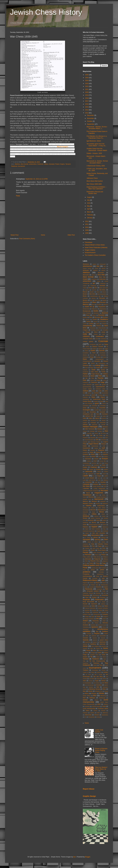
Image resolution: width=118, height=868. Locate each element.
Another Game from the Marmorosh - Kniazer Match (97, 149)
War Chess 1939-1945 (94, 184)
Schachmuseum (90, 253)
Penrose (85, 550)
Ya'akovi (106, 704)
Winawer (94, 693)
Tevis (101, 665)
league (99, 476)
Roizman (98, 593)
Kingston (87, 457)
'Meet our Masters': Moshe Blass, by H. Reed (101, 769)
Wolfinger (92, 698)
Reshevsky (89, 589)
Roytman (86, 600)
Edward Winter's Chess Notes (95, 245)
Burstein (105, 317)
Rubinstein (100, 600)
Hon (106, 431)
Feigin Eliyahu (96, 374)
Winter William (87, 696)
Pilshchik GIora (95, 561)
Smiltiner (105, 632)
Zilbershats (88, 715)
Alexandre (86, 275)
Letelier (106, 476)
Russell (85, 604)
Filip (107, 376)
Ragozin (85, 583)
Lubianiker (86, 488)
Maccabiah (104, 491)
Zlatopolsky (91, 717)
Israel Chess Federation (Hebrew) (96, 248)
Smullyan (89, 634)
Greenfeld (94, 406)
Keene (98, 452)
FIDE (100, 376)
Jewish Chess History (46, 12)
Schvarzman (97, 614)
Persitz (86, 552)
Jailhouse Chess (92, 178)
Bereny (94, 298)
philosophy (88, 559)
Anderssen (103, 279)
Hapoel (97, 418)
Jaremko (85, 442)
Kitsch (100, 457)
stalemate (102, 644)
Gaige (102, 382)
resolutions (100, 589)
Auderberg (93, 286)
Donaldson (86, 353)
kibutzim (105, 454)
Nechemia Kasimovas (89, 531)
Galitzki (97, 385)
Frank (98, 380)
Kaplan (96, 448)
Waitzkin (91, 687)
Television (96, 663)
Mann (97, 495)
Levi (99, 478)
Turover (104, 670)
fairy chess (95, 372)
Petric (106, 553)
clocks (103, 332)
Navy (104, 529)
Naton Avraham (96, 529)
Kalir (104, 446)
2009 (87, 230)
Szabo (104, 655)
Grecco (104, 403)
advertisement (88, 266)
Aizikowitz (86, 270)
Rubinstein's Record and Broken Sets (95, 193)
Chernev (99, 326)
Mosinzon (91, 520)
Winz (95, 696)
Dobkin (93, 351)
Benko (85, 296)
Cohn (104, 334)
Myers (104, 525)
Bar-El (87, 290)
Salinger (100, 606)
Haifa (84, 418)
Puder (98, 576)
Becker (85, 294)
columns (86, 336)
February (90, 215)
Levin (104, 478)
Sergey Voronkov (89, 619)
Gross (85, 408)
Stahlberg (93, 644)
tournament (22, 166)
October (90, 121)
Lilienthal (103, 482)
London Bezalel (97, 486)
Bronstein (102, 315)
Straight (93, 653)
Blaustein (103, 302)
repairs (106, 587)
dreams (85, 355)
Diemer (100, 349)
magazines (99, 493)
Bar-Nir (94, 290)
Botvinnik (105, 313)
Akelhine (95, 270)
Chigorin (85, 330)
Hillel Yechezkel (90, 429)
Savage (94, 610)
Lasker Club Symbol (99, 731)
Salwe (106, 606)
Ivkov (107, 438)
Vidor (84, 681)
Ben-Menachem (102, 294)
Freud (104, 380)
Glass (93, 397)
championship (87, 326)
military (46, 164)
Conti (97, 339)
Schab (100, 610)
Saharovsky (86, 606)
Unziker (106, 672)
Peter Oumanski (98, 553)
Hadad (98, 416)
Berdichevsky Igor (95, 296)
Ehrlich (93, 363)
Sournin (103, 638)
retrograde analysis (93, 591)
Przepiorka (86, 574)
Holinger (100, 431)
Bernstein (102, 298)
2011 (87, 224)
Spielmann (103, 642)
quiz (103, 578)
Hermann (105, 427)
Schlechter (95, 612)
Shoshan (93, 625)
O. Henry (88, 538)
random (92, 583)
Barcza (85, 292)
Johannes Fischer (95, 442)
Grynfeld (96, 410)
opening (97, 540)
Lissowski (86, 484)
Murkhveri (85, 522)
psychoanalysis (87, 576)
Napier (87, 529)
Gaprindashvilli (100, 387)
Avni (96, 288)
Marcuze (91, 497)
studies (99, 653)
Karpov (85, 450)
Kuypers (106, 469)
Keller (104, 452)
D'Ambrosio (93, 344)
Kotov (104, 465)
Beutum (85, 300)
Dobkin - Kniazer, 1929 (94, 153)
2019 (87, 95)
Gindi (93, 395)
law (94, 476)
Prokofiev (101, 572)
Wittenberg (103, 696)
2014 (87, 110)
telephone (85, 663)
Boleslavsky (103, 309)
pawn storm (96, 548)
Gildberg (87, 395)
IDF (91, 435)
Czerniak (103, 341)
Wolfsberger (102, 698)
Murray (94, 522)
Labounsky (89, 471)
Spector (95, 640)
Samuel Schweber (103, 608)
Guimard (104, 410)
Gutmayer (105, 414)
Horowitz (89, 433)
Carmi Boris (103, 322)
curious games (88, 341)
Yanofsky (87, 706)
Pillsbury (106, 559)
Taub (105, 659)
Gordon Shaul (87, 401)
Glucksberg (86, 399)
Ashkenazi (103, 283)
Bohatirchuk (86, 309)
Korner (106, 463)
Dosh (94, 353)
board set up (90, 307)
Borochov (96, 313)
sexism (104, 619)
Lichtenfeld (88, 482)
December (91, 115)
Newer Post (15, 235)
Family (103, 372)
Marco (85, 497)
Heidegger (93, 423)
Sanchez (87, 610)
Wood (96, 700)
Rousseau (103, 597)
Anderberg (94, 279)
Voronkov (99, 685)
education (97, 361)
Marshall (94, 501)
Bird (91, 300)
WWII (99, 704)
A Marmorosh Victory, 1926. (96, 166)
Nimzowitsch (96, 535)
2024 (87, 81)
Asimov (85, 286)
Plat (86, 563)
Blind (93, 305)
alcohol (103, 270)
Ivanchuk (100, 438)
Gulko (84, 412)
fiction (93, 376)
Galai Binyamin (87, 385)
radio (103, 580)
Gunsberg (93, 412)
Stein (92, 648)
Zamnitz (103, 711)
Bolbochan (94, 309)
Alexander (101, 273)
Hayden (85, 423)
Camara (87, 319)
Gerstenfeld (105, 393)
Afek (98, 266)
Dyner (85, 359)
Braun (88, 315)
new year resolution (99, 533)
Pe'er (104, 548)
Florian (92, 380)
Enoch (106, 365)
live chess (86, 486)
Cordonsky (103, 339)
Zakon (87, 711)
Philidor (104, 555)
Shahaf (85, 621)
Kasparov (101, 450)
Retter (104, 591)
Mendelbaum (102, 510)
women (85, 700)
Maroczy (85, 501)
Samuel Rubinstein (90, 608)
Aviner (85, 288)
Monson (96, 516)
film (87, 378)
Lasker (86, 476)
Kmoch (96, 459)
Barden (92, 292)
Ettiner (92, 368)
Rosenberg (86, 595)
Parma (106, 546)
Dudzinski (40, 164)
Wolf (84, 698)
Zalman (95, 711)
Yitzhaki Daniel (96, 706)
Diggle (106, 349)
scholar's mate (87, 614)
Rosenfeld (105, 595)
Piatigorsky (97, 559)
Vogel (97, 681)
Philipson (106, 557)
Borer (104, 311)
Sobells (106, 634)
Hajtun (90, 418)
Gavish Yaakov (87, 389)
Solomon (94, 636)
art (94, 283)
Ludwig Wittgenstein (99, 488)
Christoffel (105, 330)
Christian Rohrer (95, 330)
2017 (87, 101)
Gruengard (86, 410)
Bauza (104, 292)
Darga (106, 344)
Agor (105, 266)
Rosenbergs (96, 595)
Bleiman (86, 304)
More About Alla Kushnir (95, 181)
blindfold (99, 305)
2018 (87, 98)
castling (91, 324)
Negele (99, 531)
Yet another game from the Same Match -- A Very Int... (97, 145)
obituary (95, 537)
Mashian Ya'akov (88, 503)
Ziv (85, 717)
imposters (93, 438)
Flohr (85, 380)
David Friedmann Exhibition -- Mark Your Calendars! (97, 188)
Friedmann (94, 382)
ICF (84, 435)
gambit (104, 385)
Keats (92, 452)
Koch (95, 461)
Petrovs (97, 555)
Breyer (94, 315)
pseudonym (100, 574)
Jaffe (97, 440)
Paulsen (87, 548)
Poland (57, 164)
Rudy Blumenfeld (88, 602)
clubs (85, 334)
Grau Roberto (89, 403)
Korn (100, 463)
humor (96, 433)
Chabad (104, 324)
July (89, 200)
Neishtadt (105, 531)
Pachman (85, 544)
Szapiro (62, 164)
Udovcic (99, 672)
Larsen (104, 474)
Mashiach (103, 501)
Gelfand (85, 391)
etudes (98, 368)
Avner (90, 288)
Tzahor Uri (86, 672)
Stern (95, 650)
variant (98, 679)
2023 (87, 84)
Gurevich (102, 412)
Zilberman (105, 713)
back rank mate (104, 288)
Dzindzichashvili (87, 361)
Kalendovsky (95, 446)
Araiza (98, 281)
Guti (98, 414)
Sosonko (85, 638)
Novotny (106, 535)
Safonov (103, 604)
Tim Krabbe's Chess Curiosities (95, 255)
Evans (103, 370)
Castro (98, 324)
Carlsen (88, 322)
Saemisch (94, 604)
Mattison (85, 508)
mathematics (101, 506)
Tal (91, 657)
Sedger (87, 617)
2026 (87, 75)
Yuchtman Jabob (103, 708)
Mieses (102, 512)
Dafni (100, 344)
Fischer (101, 378)
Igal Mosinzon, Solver (94, 141)
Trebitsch (86, 670)
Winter (102, 693)
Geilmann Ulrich (101, 389)
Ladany (99, 472)
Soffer (87, 636)
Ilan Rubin (99, 435)
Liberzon (106, 480)
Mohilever (86, 516)
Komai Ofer (103, 461)
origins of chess (93, 542)
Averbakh (102, 286)
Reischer (99, 587)
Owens (103, 542)
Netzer (87, 533)
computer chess (88, 339)
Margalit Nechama (101, 497)
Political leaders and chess (94, 565)
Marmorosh (99, 499)
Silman (104, 627)
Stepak (88, 650)
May (89, 206)
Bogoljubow (102, 307)
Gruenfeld (102, 408)
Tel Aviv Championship (97, 661)
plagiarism (105, 561)
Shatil (104, 621)
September (91, 124)
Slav (97, 632)
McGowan (86, 510)
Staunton (104, 646)
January (90, 218)
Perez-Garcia (102, 550)
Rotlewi (94, 597)
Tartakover (14, 166)
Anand (85, 279)
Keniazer (86, 454)
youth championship (89, 708)
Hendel (103, 425)
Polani (98, 563)
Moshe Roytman (96, 518)
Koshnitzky (88, 465)
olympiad (52, 164)
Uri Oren (88, 674)
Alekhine (17, 164)
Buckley (85, 317)
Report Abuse (89, 789)
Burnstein (98, 317)
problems (87, 572)
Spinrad (85, 644)
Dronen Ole (94, 355)
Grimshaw (103, 406)
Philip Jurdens (87, 557)
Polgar (104, 563)
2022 (87, 86)
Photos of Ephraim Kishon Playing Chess (101, 750)
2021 (87, 89)
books (96, 311)
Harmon (104, 418)
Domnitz (102, 351)
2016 (87, 104)
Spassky (86, 640)
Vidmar (104, 679)
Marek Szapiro (63, 147)
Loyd (105, 486)
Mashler (98, 504)
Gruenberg (93, 408)
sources (95, 638)
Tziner (93, 672)
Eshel (86, 368)
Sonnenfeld (103, 636)
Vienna (91, 681)
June (89, 203)
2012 (87, 221)
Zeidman (85, 713)
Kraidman (94, 467)
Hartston (85, 420)
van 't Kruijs (98, 674)
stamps (85, 646)
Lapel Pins (91, 474)
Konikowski (86, 463)
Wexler (90, 691)
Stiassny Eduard (104, 650)
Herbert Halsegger (90, 427)
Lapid (98, 474)
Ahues (96, 268)
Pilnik (86, 561)
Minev (103, 514)
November (91, 118)
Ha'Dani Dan (89, 416)
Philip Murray (97, 557)
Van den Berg (98, 677)
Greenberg (86, 406)
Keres (93, 454)
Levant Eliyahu (90, 478)
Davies (87, 347)
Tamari (98, 657)
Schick (106, 610)
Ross (87, 597)
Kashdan (93, 450)
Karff (103, 448)
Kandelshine (87, 448)
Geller (100, 391)
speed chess (104, 640)
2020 (87, 92)
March (89, 212)
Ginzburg (100, 395)
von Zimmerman (89, 685)
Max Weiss (102, 508)
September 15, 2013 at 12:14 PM (36, 179)
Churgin (88, 332)
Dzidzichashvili (100, 359)
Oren (106, 539)
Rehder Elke (95, 585)
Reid (86, 587)
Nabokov (86, 527)
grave (97, 403)
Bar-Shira (102, 290)
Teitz (84, 661)
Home (43, 235)
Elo (92, 365)
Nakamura (105, 527)
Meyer (94, 512)
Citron (96, 332)
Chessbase (88, 242)
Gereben (96, 393)
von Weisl (105, 683)
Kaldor (85, 446)
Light (96, 482)
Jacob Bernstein (89, 440)
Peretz (93, 550)
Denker (94, 349)
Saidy (93, 606)
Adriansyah (103, 264)
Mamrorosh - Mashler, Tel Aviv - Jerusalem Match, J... (97, 128)
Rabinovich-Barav (90, 580)
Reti (107, 589)
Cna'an (96, 334)
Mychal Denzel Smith (95, 525)
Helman (85, 424)
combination (100, 336)
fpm (75, 857)
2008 (87, 233)
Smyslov (97, 634)
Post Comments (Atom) (27, 239)
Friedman (85, 382)
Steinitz (106, 648)
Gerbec (89, 393)
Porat (85, 568)
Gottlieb (96, 401)
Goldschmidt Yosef (99, 399)
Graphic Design (89, 796)
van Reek (92, 679)
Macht (88, 493)
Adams (94, 264)
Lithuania (104, 484)
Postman (104, 568)
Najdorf (94, 527)
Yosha (104, 706)
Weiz (84, 691)
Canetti (95, 319)
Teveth (95, 665)
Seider (98, 616)
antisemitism (33, 164)
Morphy (85, 518)
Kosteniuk (96, 465)
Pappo (100, 546)
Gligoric (103, 397)
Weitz (104, 689)
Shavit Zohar (87, 623)
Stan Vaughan (95, 646)
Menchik (93, 510)
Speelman (88, 642)
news (85, 535)
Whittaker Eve (99, 691)
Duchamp (103, 355)
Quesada (95, 578)
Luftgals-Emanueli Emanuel (90, 491)
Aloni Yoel (102, 277)
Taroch (104, 657)
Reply (18, 196)
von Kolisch (97, 683)
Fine (93, 378)
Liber (99, 480)
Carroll (85, 324)
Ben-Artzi (92, 294)
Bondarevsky (87, 311)
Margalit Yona (87, 499)
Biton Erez (97, 300)
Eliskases (86, 365)
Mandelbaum (87, 495)
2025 (87, 78)
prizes (102, 570)
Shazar (97, 623)
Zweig (98, 717)
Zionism (97, 715)
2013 (87, 113)
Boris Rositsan (87, 313)
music (85, 525)
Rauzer (104, 583)
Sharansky (96, 621)
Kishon (94, 456)
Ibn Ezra (103, 433)
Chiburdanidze (102, 328)
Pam (94, 546)
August (90, 197)
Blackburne (86, 302)
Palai (93, 544)
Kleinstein (88, 459)
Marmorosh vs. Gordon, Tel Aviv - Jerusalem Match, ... (97, 162)
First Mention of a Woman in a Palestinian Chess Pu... (97, 137)
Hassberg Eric (95, 420)
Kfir (100, 454)
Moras (104, 516)
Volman (103, 681)
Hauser (104, 420)
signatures (95, 627)
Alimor (93, 275)
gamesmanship (87, 387)
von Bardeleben (87, 683)
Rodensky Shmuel (88, 593)
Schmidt (104, 612)
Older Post (71, 235)
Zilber (98, 713)
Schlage (87, 612)
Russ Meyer (102, 602)
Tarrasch (68, 164)
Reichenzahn (104, 585)
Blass (94, 302)
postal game (95, 568)
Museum (102, 522)
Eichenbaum (102, 363)
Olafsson (103, 538)
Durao (104, 357)
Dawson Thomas (98, 346)
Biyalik (104, 300)
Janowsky (103, 440)
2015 (87, 107)
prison (93, 570)
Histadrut (100, 429)
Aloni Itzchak (25, 164)
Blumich (106, 305)
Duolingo (98, 357)
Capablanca (104, 319)
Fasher (85, 374)
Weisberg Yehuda (95, 689)
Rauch (98, 583)
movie (98, 520)
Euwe (94, 370)
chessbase (93, 328)
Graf (101, 401)
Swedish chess (94, 655)
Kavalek (85, 452)
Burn (91, 317)
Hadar (104, 416)
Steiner (98, 648)
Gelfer (94, 391)
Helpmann (95, 425)
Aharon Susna (87, 268)
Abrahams (86, 264)
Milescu (85, 514)
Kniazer (105, 459)
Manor (104, 495)
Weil (98, 687)
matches (89, 506)
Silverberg (86, 629)
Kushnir (98, 469)
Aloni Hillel (101, 275)
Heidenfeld (103, 423)
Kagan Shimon (94, 444)
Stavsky (85, 648)
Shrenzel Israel (102, 625)
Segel (93, 617)
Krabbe (85, 467)
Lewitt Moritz (92, 480)
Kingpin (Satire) (90, 250)
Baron (98, 292)
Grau (107, 401)
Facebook (85, 372)
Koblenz (89, 461)
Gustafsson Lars (88, 414)
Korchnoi (94, 463)
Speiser (95, 642)
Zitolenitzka (105, 715)
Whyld (106, 691)
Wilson (87, 693)
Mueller (104, 520)
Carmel (95, 322)
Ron (105, 593)
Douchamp (102, 353)
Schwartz (105, 614)
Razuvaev (86, 585)
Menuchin (85, 512)
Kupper (91, 469)
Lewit (84, 480)
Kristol (85, 469)
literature (96, 484)
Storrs (87, 653)
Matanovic (105, 504)
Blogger (88, 857)
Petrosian (88, 555)
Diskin (86, 351)
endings (98, 365)
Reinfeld (92, 587)
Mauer (93, 508)
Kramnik (103, 467)
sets (97, 619)
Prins (84, 570)
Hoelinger (92, 431)
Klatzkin (106, 457)
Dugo (92, 357)
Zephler (92, 713)
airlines (104, 268)
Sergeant (106, 617)
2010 (87, 227)
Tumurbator (95, 670)
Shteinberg (86, 627)
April (89, 209)
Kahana (104, 444)
